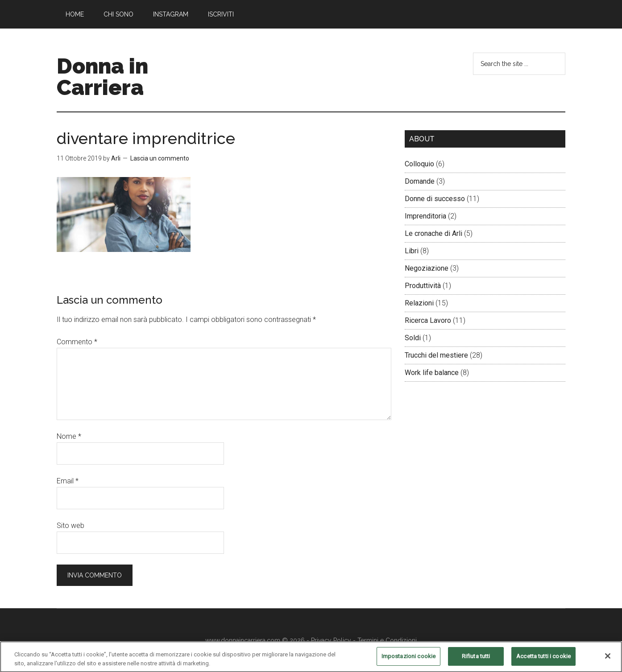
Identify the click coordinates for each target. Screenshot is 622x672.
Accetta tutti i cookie (543, 660)
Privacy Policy (331, 640)
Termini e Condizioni (387, 640)
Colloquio (419, 164)
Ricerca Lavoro (428, 320)
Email (68, 481)
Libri (412, 251)
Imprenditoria (425, 216)
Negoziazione (427, 268)
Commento (77, 342)
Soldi (413, 338)
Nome (69, 436)
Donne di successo (435, 199)
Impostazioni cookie (408, 660)
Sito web (70, 526)
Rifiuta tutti (476, 660)
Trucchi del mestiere (436, 355)
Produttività (423, 286)
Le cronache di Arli (433, 233)
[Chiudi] (608, 660)
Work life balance (432, 373)
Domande (420, 181)
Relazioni (419, 303)
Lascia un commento (160, 158)
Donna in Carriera (102, 77)
